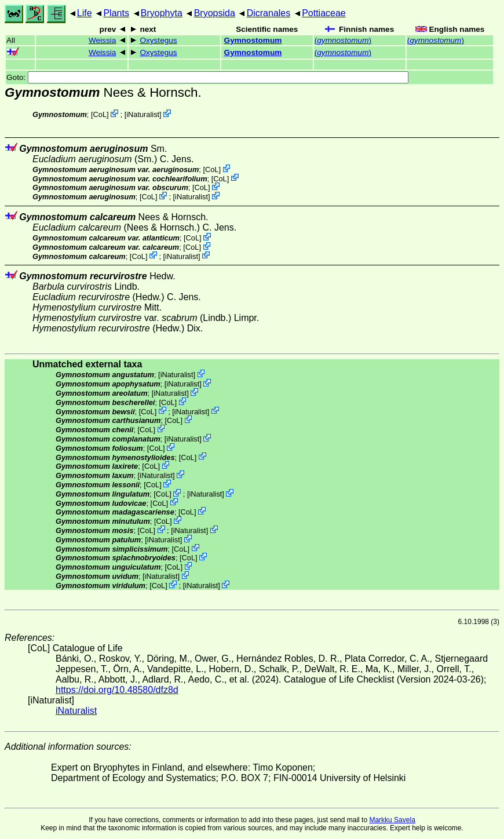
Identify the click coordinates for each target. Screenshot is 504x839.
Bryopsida (215, 13)
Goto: (207, 77)
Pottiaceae (324, 13)
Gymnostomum (253, 40)
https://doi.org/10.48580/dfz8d (117, 690)
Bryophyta (162, 13)
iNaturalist (143, 114)
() (343, 40)
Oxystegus (158, 40)
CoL (100, 114)
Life (85, 13)
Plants (116, 13)
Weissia (102, 40)
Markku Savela (392, 820)
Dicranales (269, 13)
